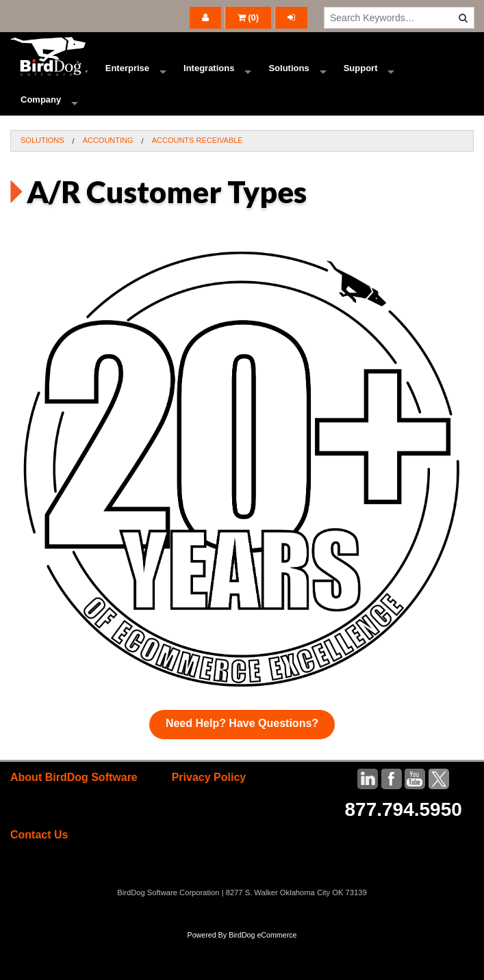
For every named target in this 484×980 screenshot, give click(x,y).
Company (41, 130)
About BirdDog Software (74, 817)
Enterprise (127, 78)
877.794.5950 (404, 849)
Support (361, 78)
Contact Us (39, 874)
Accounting (108, 180)
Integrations (209, 78)
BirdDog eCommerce (263, 975)
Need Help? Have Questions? (242, 763)
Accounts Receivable (198, 180)
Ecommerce (46, 78)
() (249, 17)
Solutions (289, 78)
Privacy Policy (209, 817)
